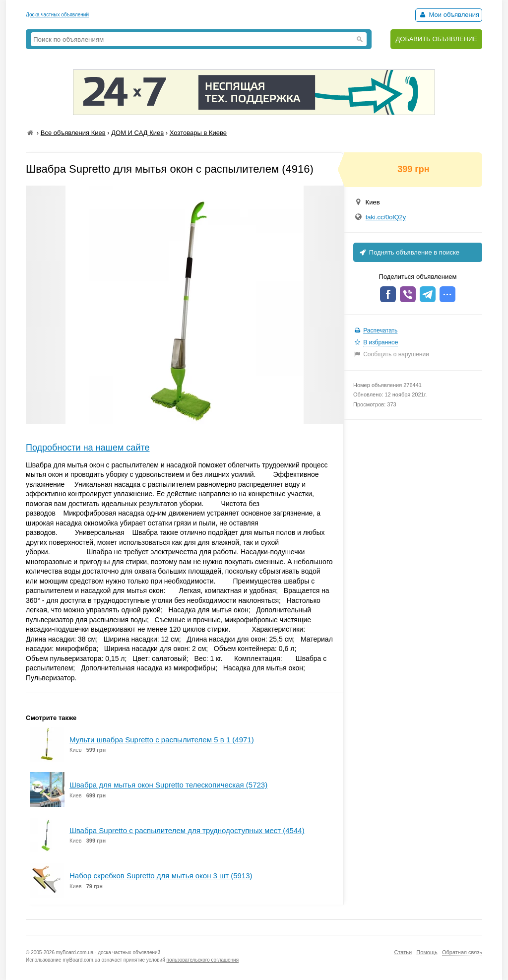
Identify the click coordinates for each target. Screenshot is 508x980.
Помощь (427, 952)
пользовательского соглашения (203, 960)
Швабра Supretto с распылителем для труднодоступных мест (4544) (187, 830)
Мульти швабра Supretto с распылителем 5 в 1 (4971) (162, 740)
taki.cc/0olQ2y (386, 217)
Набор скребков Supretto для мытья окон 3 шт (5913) (161, 876)
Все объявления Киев (73, 133)
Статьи (403, 952)
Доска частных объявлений (57, 15)
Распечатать (380, 330)
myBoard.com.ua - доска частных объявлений (108, 952)
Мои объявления (449, 15)
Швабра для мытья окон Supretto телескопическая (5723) (168, 785)
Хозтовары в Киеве (198, 133)
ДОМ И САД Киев (137, 133)
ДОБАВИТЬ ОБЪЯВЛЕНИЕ (436, 39)
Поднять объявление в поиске (409, 252)
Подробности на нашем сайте (88, 448)
